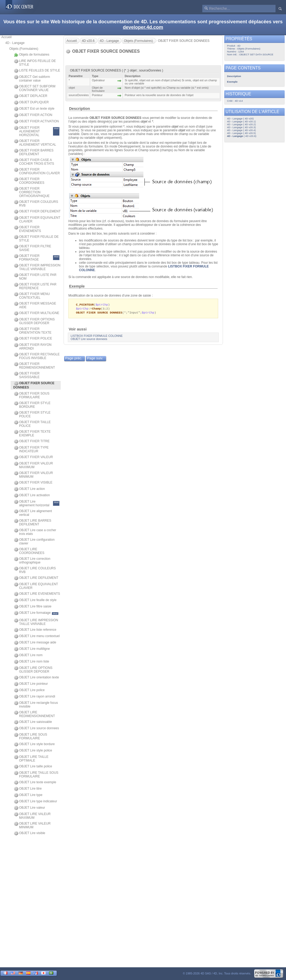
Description (79, 109)
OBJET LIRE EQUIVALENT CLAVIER (36, 586)
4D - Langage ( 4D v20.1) (241, 121)
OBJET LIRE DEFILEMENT (36, 578)
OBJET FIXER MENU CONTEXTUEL (32, 296)
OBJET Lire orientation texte (37, 678)
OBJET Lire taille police (33, 767)
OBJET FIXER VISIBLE (33, 483)
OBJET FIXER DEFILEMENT (37, 212)
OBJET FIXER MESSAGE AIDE (35, 305)
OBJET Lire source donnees (37, 728)
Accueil (6, 37)
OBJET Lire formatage (36, 613)
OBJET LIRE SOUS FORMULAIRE (31, 736)
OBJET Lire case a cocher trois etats (35, 532)
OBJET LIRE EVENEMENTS (37, 594)
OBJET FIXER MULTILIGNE (37, 313)
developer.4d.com (143, 27)
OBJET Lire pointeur (31, 684)
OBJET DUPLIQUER (31, 102)
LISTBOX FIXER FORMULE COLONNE (97, 337)
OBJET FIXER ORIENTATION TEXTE (33, 331)
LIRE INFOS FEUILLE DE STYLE (35, 63)
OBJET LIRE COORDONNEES (29, 551)
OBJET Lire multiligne (32, 649)
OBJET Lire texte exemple (35, 782)
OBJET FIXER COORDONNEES (29, 181)
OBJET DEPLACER (31, 96)
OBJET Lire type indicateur (36, 802)
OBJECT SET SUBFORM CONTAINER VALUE (35, 88)
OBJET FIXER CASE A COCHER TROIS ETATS (34, 162)
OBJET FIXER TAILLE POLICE (32, 424)
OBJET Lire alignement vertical (33, 513)
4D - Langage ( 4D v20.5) (241, 133)
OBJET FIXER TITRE (32, 441)
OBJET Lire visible (30, 833)
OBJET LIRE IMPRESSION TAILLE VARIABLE (36, 622)
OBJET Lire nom (28, 655)
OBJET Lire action (29, 489)
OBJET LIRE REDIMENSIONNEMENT (34, 714)
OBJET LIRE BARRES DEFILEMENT (33, 522)
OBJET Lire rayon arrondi (35, 697)
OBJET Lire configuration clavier (34, 542)
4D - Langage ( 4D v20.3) (241, 127)
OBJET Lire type (28, 795)
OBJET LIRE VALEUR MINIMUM (32, 825)
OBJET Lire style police (33, 751)
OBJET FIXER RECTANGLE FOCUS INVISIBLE (37, 356)
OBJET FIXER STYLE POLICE (32, 414)
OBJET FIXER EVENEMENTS (28, 229)
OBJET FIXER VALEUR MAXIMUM (34, 465)
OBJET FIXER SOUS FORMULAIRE (32, 395)
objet (144, 122)
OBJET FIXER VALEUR (34, 457)
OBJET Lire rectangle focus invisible (36, 705)
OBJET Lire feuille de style (35, 600)
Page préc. (74, 359)
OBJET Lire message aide (35, 643)
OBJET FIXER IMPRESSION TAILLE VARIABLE (37, 267)
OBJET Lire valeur (30, 808)
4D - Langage (15, 43)
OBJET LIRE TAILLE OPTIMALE (31, 759)
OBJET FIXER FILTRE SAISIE (33, 248)
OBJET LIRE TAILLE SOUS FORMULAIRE (36, 775)
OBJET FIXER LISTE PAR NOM (35, 277)
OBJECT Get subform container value (32, 79)
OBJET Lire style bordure (34, 744)
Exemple (77, 286)
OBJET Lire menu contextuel (37, 636)
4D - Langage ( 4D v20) (240, 118)
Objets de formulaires (32, 55)
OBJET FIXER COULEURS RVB (36, 204)
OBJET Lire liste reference (35, 630)
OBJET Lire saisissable (33, 722)
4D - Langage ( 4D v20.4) (241, 130)
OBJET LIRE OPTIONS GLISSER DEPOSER (33, 670)
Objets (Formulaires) (24, 49)
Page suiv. (95, 359)
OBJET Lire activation (32, 495)
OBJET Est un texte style (34, 109)
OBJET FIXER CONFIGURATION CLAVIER (37, 171)
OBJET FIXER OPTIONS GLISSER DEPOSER (34, 321)
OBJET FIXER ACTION (33, 115)
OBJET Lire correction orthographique (32, 561)
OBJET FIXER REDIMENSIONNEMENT (34, 366)
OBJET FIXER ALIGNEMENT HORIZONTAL (37, 131)
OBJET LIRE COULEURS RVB (35, 570)
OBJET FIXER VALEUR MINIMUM (34, 475)
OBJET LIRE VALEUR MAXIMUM (32, 816)
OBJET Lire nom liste (32, 662)
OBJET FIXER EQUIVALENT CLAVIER (37, 220)
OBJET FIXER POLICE (33, 339)
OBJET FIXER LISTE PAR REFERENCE (35, 286)
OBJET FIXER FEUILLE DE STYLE (36, 239)
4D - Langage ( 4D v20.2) (241, 124)
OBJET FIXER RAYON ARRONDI (33, 347)
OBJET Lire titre (28, 789)
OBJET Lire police (29, 690)
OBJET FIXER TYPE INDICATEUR (31, 449)
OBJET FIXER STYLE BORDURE (32, 405)
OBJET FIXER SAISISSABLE (27, 375)
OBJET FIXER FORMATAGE (37, 258)
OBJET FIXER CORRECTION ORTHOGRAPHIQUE (32, 192)
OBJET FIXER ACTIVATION (36, 122)
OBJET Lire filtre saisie (33, 607)
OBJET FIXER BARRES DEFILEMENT (34, 152)
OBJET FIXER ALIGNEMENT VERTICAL (35, 143)
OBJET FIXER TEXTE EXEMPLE (32, 433)
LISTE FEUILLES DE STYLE (37, 71)
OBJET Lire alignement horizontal (37, 503)
